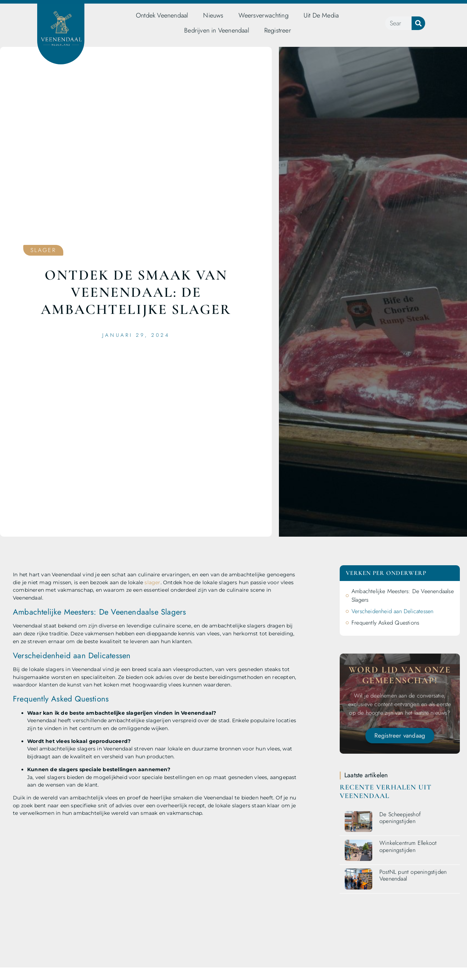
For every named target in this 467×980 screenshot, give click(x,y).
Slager (43, 250)
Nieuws (213, 15)
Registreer (278, 30)
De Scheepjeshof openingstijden (400, 818)
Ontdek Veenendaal (162, 15)
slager (152, 582)
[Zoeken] (418, 23)
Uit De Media (321, 15)
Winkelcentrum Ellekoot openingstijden (408, 846)
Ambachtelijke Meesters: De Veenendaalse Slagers (403, 595)
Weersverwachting (264, 15)
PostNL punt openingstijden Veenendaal (413, 875)
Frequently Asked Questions (385, 623)
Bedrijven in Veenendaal (217, 30)
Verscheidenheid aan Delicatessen (392, 611)
